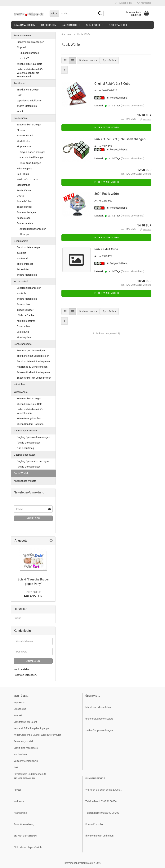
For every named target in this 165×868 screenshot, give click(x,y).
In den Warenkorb (106, 128)
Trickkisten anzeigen (28, 90)
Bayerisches (23, 304)
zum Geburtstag (25, 448)
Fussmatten (23, 326)
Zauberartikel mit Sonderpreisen (34, 378)
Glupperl (21, 47)
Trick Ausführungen (30, 163)
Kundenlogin (123, 3)
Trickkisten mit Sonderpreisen (33, 356)
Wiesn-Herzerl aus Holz (29, 64)
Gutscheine (20, 709)
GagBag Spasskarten (25, 431)
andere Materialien (27, 106)
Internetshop (71, 863)
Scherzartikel (118, 25)
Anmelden (33, 518)
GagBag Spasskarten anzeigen (33, 437)
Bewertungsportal (23, 741)
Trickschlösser (25, 264)
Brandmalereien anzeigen (30, 42)
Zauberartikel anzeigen (29, 125)
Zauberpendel (24, 207)
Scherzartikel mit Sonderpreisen (34, 372)
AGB (16, 767)
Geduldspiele (95, 25)
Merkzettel (144, 3)
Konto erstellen (22, 669)
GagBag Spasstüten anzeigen (33, 461)
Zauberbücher (24, 201)
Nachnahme (20, 754)
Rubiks (18, 618)
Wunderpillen (24, 337)
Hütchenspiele (25, 169)
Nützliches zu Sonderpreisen (32, 367)
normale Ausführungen (32, 157)
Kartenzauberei (25, 136)
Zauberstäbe (24, 218)
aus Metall (22, 258)
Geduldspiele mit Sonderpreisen (34, 361)
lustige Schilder (25, 310)
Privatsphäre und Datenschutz (30, 774)
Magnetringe (23, 185)
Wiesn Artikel (21, 392)
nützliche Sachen (26, 315)
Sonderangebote (23, 344)
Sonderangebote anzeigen (31, 350)
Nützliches (20, 384)
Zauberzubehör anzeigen (33, 229)
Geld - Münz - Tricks (27, 179)
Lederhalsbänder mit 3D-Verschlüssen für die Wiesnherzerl (30, 73)
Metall (20, 112)
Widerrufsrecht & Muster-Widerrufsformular (37, 735)
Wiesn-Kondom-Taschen (30, 424)
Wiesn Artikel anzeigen (29, 398)
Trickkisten (48, 25)
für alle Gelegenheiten (29, 443)
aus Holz (21, 253)
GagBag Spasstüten (25, 455)
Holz (19, 95)
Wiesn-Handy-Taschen (29, 418)
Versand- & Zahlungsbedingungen (32, 728)
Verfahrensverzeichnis (26, 761)
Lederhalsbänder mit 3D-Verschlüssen (30, 411)
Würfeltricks (23, 141)
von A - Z (24, 58)
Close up (21, 130)
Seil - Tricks (23, 174)
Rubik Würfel (21, 473)
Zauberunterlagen (26, 212)
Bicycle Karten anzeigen (32, 152)
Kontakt (18, 715)
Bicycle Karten (24, 146)
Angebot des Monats (25, 481)
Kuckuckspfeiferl (26, 321)
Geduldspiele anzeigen (29, 247)
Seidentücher (24, 190)
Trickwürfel (23, 269)
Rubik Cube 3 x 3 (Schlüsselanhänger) (120, 139)
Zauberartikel (71, 25)
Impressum (20, 702)
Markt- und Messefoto (26, 748)
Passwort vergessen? (25, 675)
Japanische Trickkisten (29, 101)
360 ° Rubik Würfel (107, 194)
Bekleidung (23, 332)
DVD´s (20, 196)
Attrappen (25, 234)
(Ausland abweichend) (133, 106)
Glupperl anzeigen (29, 53)
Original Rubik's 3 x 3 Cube (112, 84)
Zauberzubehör (25, 223)
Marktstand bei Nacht (25, 722)
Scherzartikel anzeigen (29, 288)
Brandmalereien (25, 25)
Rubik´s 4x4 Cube (106, 249)
